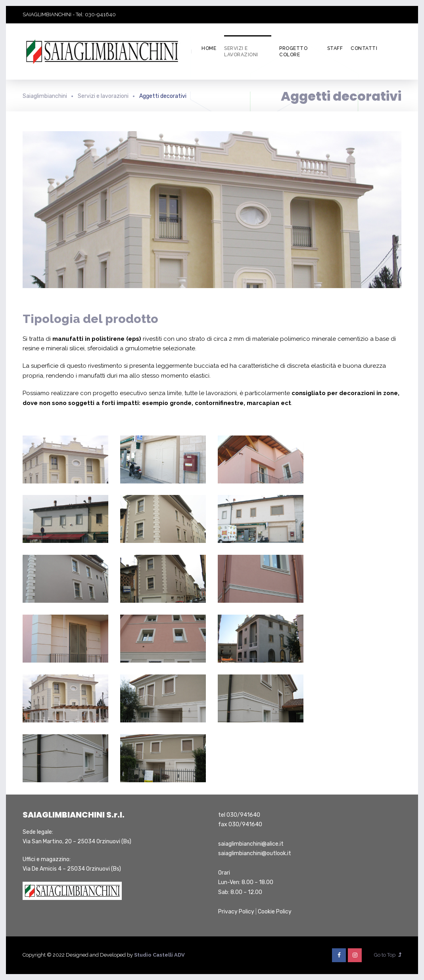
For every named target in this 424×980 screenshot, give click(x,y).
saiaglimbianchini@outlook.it (255, 853)
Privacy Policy (236, 912)
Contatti (364, 48)
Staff (335, 48)
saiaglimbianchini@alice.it (251, 844)
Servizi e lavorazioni (241, 52)
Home (209, 48)
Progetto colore (293, 52)
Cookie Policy (275, 912)
